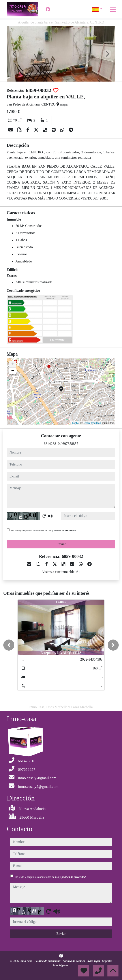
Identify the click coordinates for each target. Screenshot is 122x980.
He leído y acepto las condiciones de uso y (43, 530)
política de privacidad (65, 530)
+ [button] (13, 364)
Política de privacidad (48, 961)
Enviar (61, 544)
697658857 (70, 444)
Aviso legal (94, 961)
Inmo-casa (26, 961)
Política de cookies (74, 961)
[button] (9, 645)
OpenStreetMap (92, 423)
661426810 (52, 444)
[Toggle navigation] (113, 9)
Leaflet (76, 423)
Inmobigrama (61, 965)
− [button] (13, 371)
